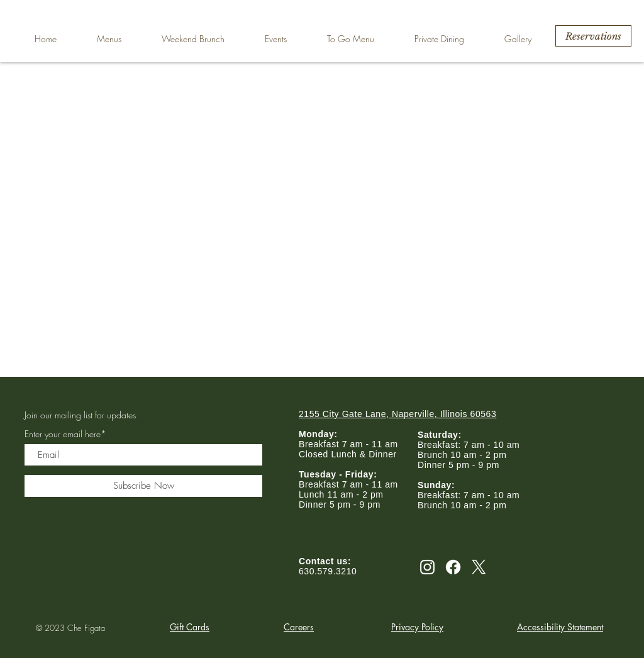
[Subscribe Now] (143, 486)
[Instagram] (427, 567)
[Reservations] (593, 36)
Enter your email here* (65, 434)
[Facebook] (453, 567)
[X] (479, 567)
